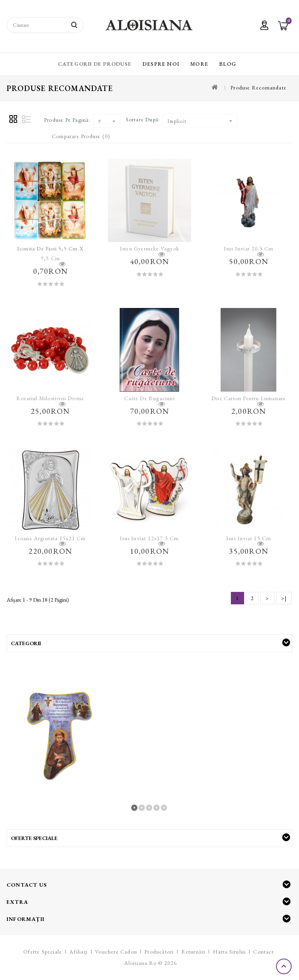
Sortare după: (143, 119)
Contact (263, 952)
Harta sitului (230, 952)
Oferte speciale (43, 952)
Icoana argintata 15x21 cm (50, 538)
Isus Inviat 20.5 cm (249, 248)
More (199, 64)
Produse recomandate (259, 87)
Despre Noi (161, 64)
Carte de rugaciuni (149, 398)
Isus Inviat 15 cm (249, 538)
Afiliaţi (78, 952)
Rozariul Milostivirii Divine (50, 398)
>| (284, 598)
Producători (159, 952)
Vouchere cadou (116, 952)
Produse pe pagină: (67, 120)
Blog (228, 64)
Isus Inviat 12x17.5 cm (149, 538)
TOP (285, 966)
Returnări (193, 952)
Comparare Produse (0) (81, 136)
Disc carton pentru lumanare (249, 398)
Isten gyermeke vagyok (149, 248)
